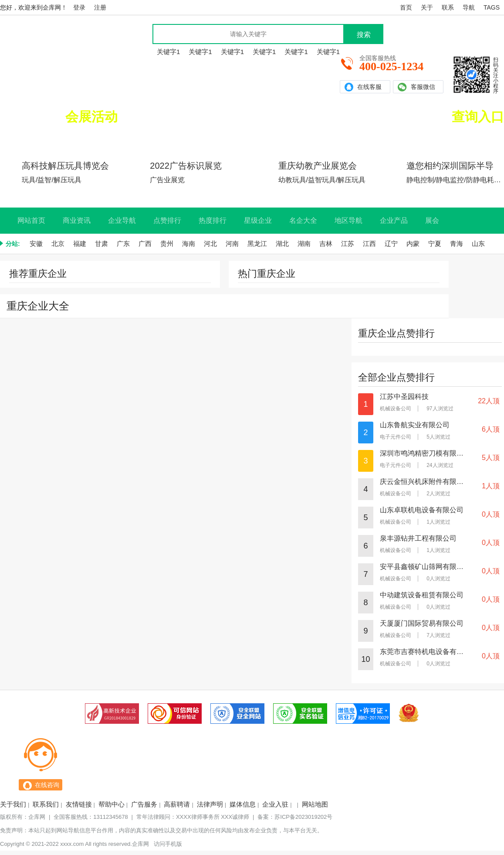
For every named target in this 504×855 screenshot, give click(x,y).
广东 (123, 244)
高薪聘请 (177, 804)
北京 (58, 244)
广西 (145, 244)
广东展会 (27, 139)
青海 (457, 244)
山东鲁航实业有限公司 (415, 425)
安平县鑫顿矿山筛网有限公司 (422, 567)
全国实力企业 (439, 117)
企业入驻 (275, 804)
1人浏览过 (438, 522)
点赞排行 (167, 220)
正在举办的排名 (72, 117)
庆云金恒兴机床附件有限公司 (422, 482)
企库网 (37, 817)
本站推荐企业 (477, 139)
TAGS (492, 7)
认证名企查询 (416, 139)
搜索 (364, 35)
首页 (406, 7)
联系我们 (46, 804)
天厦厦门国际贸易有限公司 (422, 623)
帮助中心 (112, 804)
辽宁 (391, 244)
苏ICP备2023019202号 (303, 817)
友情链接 (79, 804)
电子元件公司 (396, 437)
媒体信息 (243, 804)
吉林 (326, 244)
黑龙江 (257, 244)
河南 (232, 244)
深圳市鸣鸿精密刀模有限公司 (422, 453)
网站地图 (315, 804)
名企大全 (303, 220)
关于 (427, 7)
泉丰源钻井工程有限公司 (418, 538)
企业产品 (394, 220)
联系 (448, 7)
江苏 (348, 244)
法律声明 (210, 804)
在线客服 (363, 87)
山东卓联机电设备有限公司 (422, 510)
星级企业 (258, 220)
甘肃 (101, 244)
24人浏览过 (440, 465)
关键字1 (168, 52)
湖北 (282, 244)
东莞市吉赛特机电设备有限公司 (422, 652)
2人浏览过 (438, 494)
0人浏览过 (438, 579)
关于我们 (13, 804)
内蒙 (413, 244)
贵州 (167, 244)
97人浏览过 (440, 409)
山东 (478, 244)
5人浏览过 (438, 437)
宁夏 (435, 244)
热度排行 (213, 220)
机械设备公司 (396, 409)
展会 (432, 220)
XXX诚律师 (235, 817)
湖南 (304, 244)
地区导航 (348, 220)
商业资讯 (77, 220)
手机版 (174, 844)
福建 (80, 244)
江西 (369, 244)
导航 (469, 7)
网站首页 (31, 220)
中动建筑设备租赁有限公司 (422, 595)
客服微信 (416, 87)
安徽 (36, 244)
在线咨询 (47, 785)
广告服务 (144, 804)
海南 (189, 244)
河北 (210, 244)
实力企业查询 (354, 139)
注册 (100, 7)
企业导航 (122, 220)
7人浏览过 (438, 635)
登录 (79, 7)
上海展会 (88, 139)
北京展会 (150, 139)
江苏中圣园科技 (404, 397)
